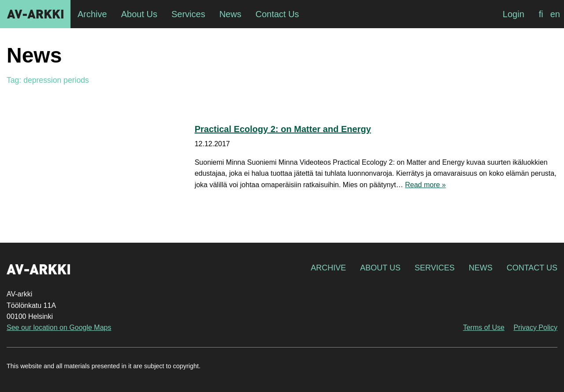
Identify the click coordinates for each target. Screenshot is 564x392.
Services (435, 268)
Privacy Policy (535, 327)
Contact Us (532, 268)
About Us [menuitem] (139, 14)
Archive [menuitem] (92, 14)
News (481, 268)
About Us (380, 268)
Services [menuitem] (188, 14)
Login (514, 14)
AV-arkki (35, 14)
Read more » (425, 185)
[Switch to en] (555, 14)
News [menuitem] (230, 14)
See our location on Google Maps (59, 327)
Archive (328, 268)
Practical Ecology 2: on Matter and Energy (283, 129)
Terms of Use (484, 327)
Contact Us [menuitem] (277, 14)
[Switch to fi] (541, 14)
